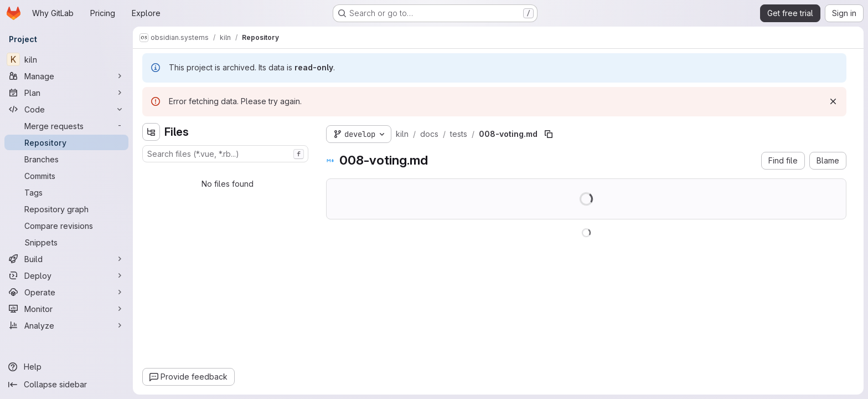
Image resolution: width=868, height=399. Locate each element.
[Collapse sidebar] (66, 385)
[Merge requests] (66, 126)
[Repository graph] (66, 209)
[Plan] (66, 93)
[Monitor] (66, 309)
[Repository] (66, 142)
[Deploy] (66, 275)
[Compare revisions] (66, 226)
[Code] (66, 109)
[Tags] (66, 192)
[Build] (66, 259)
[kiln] (66, 59)
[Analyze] (66, 325)
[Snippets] (66, 242)
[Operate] (66, 292)
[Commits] (66, 176)
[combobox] (225, 154)
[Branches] (66, 159)
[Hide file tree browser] (151, 132)
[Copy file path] (549, 134)
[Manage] (66, 76)
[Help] (66, 367)
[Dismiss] (833, 101)
